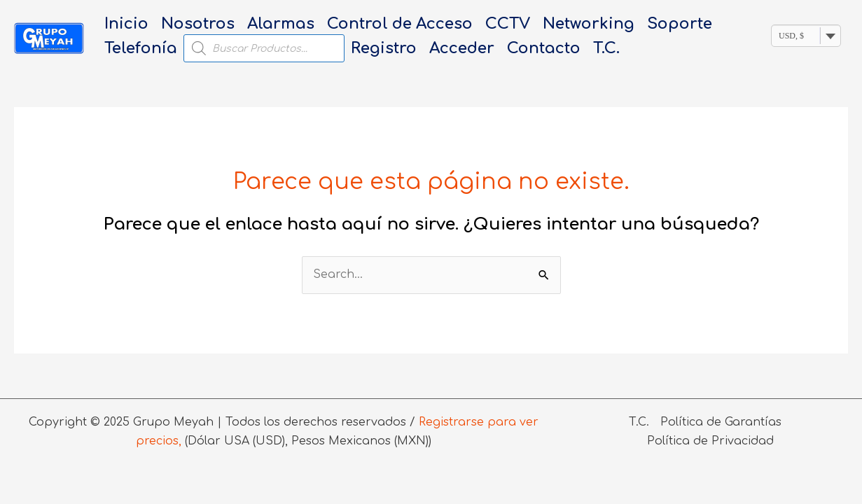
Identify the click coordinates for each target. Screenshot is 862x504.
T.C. (606, 48)
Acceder (462, 48)
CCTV (508, 24)
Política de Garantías (721, 422)
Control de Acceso (400, 24)
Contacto (544, 48)
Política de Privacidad (710, 441)
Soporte (680, 24)
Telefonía (141, 48)
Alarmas (281, 24)
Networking (589, 24)
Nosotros (198, 24)
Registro (384, 48)
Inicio (126, 24)
